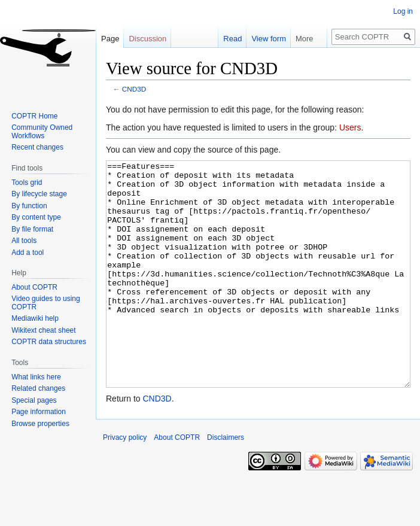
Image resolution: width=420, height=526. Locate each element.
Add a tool (28, 253)
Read (226, 39)
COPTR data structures (49, 342)
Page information (39, 412)
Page (110, 39)
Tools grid (27, 183)
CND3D (134, 89)
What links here (36, 377)
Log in (403, 11)
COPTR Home (34, 116)
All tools (24, 241)
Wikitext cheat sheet (43, 330)
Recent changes (37, 147)
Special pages (34, 400)
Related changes (38, 388)
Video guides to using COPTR (46, 303)
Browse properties (40, 424)
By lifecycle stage (39, 194)
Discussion (147, 39)
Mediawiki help (35, 318)
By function (29, 206)
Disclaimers (226, 482)
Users (350, 127)
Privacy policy (125, 482)
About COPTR (34, 287)
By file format (32, 229)
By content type (36, 217)
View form (263, 39)
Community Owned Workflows (42, 132)
